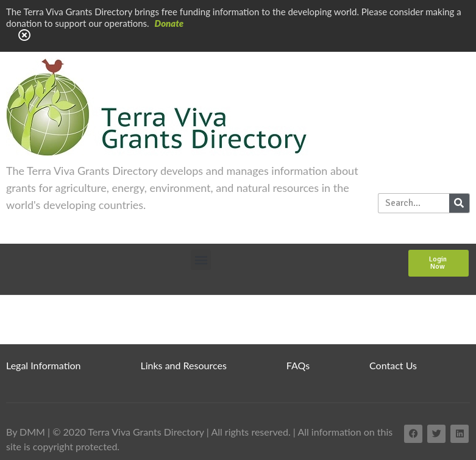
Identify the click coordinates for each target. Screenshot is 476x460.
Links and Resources (184, 365)
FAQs (298, 365)
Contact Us (393, 365)
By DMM (26, 432)
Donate (169, 23)
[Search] (459, 203)
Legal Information (44, 365)
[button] (201, 260)
